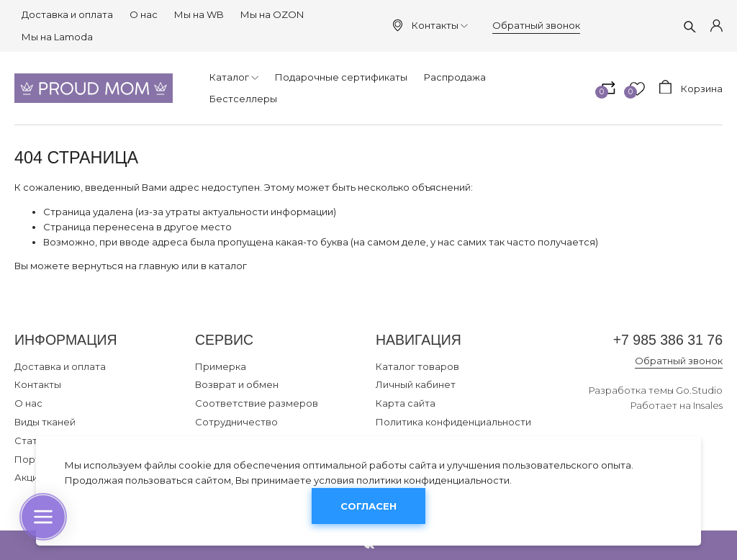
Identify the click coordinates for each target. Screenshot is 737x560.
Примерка (221, 366)
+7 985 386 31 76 (668, 340)
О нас (144, 14)
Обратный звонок (536, 25)
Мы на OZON (272, 14)
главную (159, 266)
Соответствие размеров (257, 403)
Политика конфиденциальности (453, 422)
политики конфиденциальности (433, 480)
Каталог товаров (417, 366)
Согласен (368, 506)
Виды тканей (45, 422)
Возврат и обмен (237, 384)
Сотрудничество (236, 422)
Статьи (31, 441)
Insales (708, 405)
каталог (228, 266)
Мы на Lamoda (57, 37)
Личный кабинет (416, 384)
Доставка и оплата (67, 14)
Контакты (440, 25)
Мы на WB (199, 14)
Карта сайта (406, 403)
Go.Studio (699, 390)
